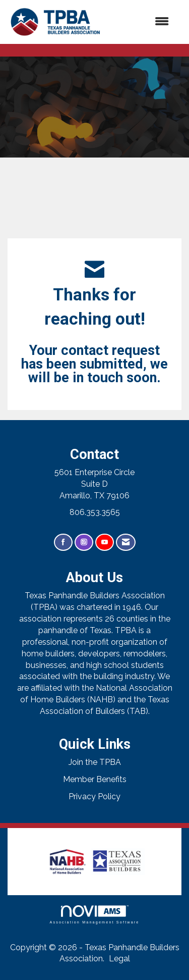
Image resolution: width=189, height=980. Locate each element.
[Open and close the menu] (141, 22)
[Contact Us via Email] (126, 543)
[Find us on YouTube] (105, 543)
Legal (119, 959)
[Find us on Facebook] (63, 543)
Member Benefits (95, 779)
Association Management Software (94, 915)
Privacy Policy (94, 796)
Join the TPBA (95, 762)
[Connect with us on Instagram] (84, 543)
